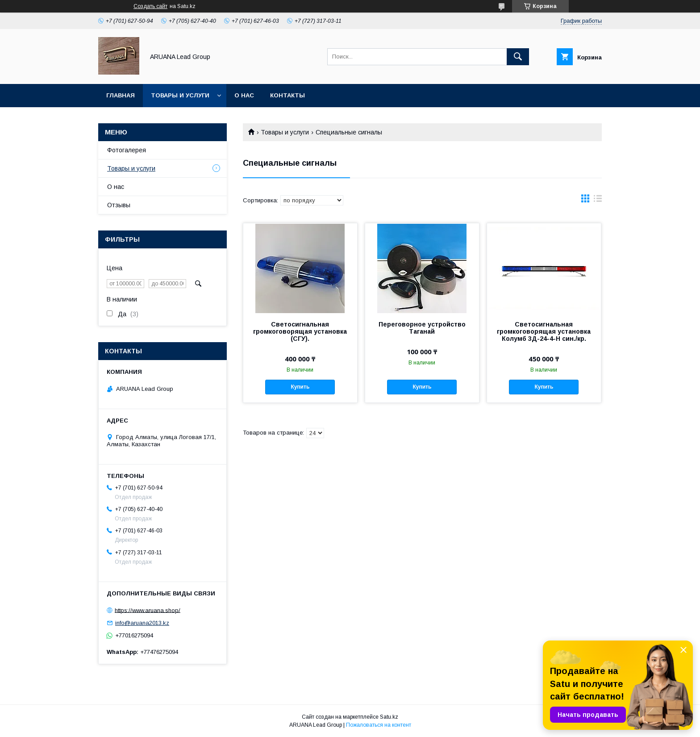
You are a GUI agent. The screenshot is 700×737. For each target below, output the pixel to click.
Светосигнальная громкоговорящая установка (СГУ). (300, 331)
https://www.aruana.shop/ (148, 610)
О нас (244, 95)
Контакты (287, 95)
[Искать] (518, 57)
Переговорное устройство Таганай (422, 328)
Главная (121, 95)
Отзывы (119, 205)
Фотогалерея (127, 150)
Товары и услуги (180, 95)
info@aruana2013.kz (142, 623)
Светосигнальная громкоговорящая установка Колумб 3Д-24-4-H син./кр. (544, 331)
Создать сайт (150, 6)
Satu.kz (389, 717)
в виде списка (598, 201)
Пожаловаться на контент (379, 725)
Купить (300, 387)
